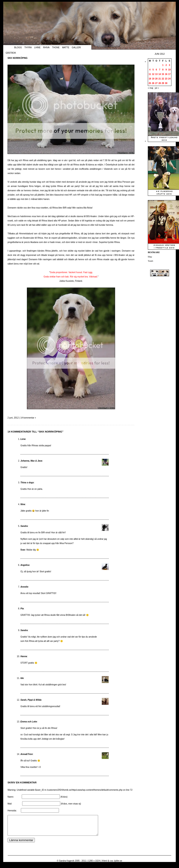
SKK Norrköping (18, 58)
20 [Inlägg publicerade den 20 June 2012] (156, 79)
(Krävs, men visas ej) (71, 804)
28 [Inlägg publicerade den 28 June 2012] (160, 83)
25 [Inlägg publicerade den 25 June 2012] (150, 83)
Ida (22, 678)
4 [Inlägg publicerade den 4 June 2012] (150, 70)
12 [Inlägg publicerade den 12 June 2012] (153, 74)
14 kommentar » (28, 418)
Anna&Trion (27, 754)
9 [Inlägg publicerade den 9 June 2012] (166, 70)
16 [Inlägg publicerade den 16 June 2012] (166, 74)
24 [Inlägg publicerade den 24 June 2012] (169, 79)
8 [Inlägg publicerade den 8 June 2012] (163, 70)
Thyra (28, 47)
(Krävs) (64, 797)
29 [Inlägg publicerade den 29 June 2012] (163, 83)
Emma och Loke (29, 722)
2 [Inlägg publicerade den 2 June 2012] (166, 65)
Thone (56, 47)
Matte (66, 47)
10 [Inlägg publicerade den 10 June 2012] (169, 70)
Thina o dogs (27, 483)
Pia (22, 609)
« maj (150, 88)
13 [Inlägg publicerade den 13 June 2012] (156, 74)
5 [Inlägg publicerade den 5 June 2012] (153, 70)
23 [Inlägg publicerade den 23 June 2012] (166, 79)
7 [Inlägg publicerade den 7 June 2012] (160, 70)
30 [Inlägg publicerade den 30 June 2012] (166, 83)
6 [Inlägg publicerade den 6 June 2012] (156, 70)
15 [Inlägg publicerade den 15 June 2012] (163, 74)
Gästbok (11, 53)
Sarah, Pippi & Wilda (31, 700)
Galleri (76, 47)
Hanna (24, 656)
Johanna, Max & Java (31, 461)
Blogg (18, 47)
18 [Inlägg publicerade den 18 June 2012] (150, 79)
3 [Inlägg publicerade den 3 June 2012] (170, 65)
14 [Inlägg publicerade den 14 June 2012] (160, 74)
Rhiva (46, 47)
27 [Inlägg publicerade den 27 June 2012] (156, 83)
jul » (157, 88)
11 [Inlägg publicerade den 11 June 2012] (150, 74)
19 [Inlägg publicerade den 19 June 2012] (153, 79)
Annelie (24, 587)
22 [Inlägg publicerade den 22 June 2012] (163, 79)
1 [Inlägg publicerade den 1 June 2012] (163, 65)
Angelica (25, 565)
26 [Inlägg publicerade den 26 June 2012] (153, 83)
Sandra (24, 526)
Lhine (37, 47)
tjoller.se (118, 865)
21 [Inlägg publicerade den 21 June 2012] (160, 79)
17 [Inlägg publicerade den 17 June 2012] (169, 74)
